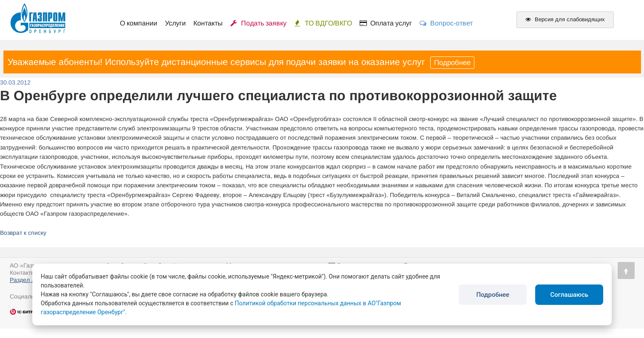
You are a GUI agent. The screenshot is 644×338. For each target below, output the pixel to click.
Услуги (175, 23)
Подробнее (452, 63)
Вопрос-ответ (446, 23)
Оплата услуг (386, 23)
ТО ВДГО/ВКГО (323, 23)
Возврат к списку (23, 233)
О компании (139, 23)
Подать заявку (258, 23)
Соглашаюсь (569, 295)
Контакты (208, 23)
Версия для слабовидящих (565, 19)
